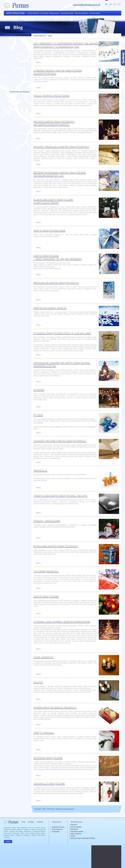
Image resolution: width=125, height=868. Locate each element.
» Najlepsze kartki (16, 55)
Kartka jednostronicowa (19, 61)
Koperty (10, 67)
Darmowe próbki (94, 13)
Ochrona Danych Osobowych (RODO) (83, 838)
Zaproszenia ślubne (58, 827)
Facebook (40, 822)
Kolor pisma (44, 13)
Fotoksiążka (56, 832)
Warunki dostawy (76, 827)
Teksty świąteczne (33, 13)
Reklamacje (74, 829)
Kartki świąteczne (40, 36)
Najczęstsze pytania (77, 831)
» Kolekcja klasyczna (17, 43)
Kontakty (31, 822)
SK (110, 4)
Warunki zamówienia (81, 13)
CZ (115, 4)
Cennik (73, 836)
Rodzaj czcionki (54, 13)
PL (107, 4)
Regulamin (74, 825)
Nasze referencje (13, 78)
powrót (7, 28)
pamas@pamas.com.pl (86, 4)
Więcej (38, 62)
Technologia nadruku (67, 13)
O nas (23, 822)
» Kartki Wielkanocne (17, 37)
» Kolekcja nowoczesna (19, 49)
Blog (50, 36)
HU (119, 4)
